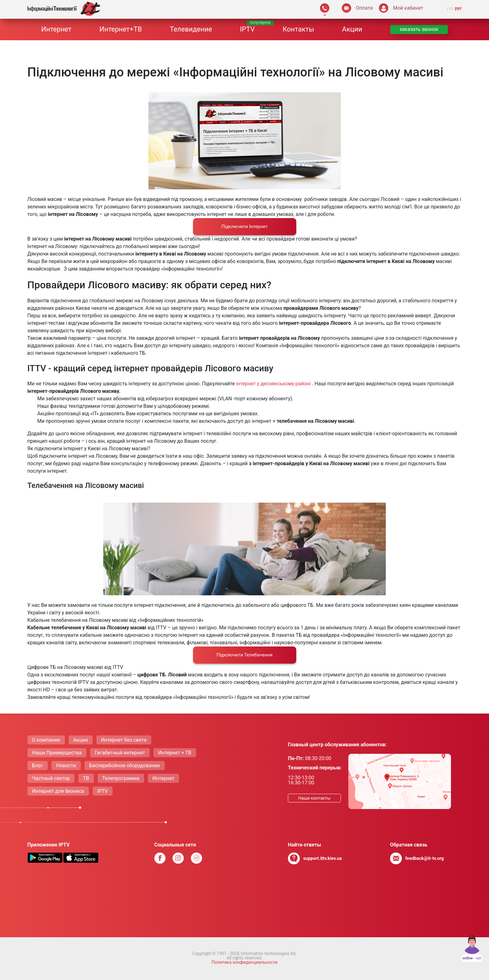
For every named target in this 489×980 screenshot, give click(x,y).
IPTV (247, 29)
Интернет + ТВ (175, 753)
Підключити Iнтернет (244, 227)
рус (458, 8)
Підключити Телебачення (244, 655)
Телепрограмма (121, 778)
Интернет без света (124, 740)
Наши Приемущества (57, 753)
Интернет (56, 29)
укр (450, 8)
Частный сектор (51, 778)
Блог (38, 765)
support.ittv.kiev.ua (322, 858)
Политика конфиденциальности (244, 962)
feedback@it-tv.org (424, 858)
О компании (46, 740)
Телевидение (191, 29)
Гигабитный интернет (120, 753)
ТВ (86, 778)
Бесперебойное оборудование (125, 765)
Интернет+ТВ (121, 29)
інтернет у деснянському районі (274, 384)
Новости (66, 765)
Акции (352, 29)
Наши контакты (314, 798)
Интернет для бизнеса (58, 791)
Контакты (298, 29)
